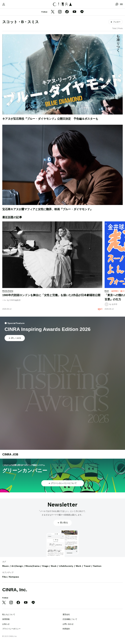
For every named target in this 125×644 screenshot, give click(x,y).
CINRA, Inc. (15, 590)
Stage (45, 566)
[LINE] (82, 12)
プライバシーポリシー (11, 629)
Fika (4, 577)
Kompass (14, 577)
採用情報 (6, 619)
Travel (87, 566)
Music (6, 566)
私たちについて (9, 614)
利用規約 (66, 629)
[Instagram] (60, 12)
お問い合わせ (68, 624)
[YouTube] (74, 12)
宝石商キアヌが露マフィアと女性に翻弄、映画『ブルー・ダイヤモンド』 (48, 209)
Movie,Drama (32, 566)
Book (54, 566)
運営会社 (66, 614)
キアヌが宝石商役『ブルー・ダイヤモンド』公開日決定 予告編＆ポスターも (50, 119)
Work (78, 566)
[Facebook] (67, 12)
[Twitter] (53, 12)
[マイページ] (4, 4)
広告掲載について (70, 619)
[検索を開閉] (117, 4)
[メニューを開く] (121, 4)
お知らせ (6, 624)
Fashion (97, 566)
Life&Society (66, 566)
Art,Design (17, 566)
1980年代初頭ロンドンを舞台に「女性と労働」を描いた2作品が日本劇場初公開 (51, 295)
